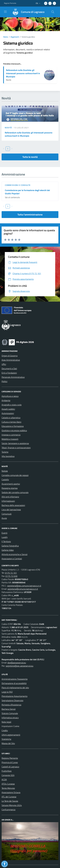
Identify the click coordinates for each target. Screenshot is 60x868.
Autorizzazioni (8, 413)
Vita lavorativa (8, 456)
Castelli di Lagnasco (10, 767)
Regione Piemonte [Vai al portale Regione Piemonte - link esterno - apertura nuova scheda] (10, 3)
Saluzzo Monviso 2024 (12, 805)
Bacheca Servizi (9, 709)
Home (6, 37)
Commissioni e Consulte (18, 185)
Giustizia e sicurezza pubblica (14, 430)
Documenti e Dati (9, 369)
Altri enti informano (10, 497)
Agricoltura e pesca (10, 396)
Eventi (4, 533)
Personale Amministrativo (13, 377)
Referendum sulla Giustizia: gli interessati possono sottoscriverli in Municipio (23, 73)
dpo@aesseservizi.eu (17, 663)
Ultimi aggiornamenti (11, 735)
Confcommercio (8, 810)
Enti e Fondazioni (9, 373)
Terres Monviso (8, 788)
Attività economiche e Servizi (14, 554)
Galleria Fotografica (10, 546)
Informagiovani (8, 501)
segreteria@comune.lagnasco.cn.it (23, 589)
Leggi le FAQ (7, 692)
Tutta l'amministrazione (30, 215)
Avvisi (4, 518)
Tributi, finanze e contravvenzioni (16, 448)
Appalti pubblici (8, 409)
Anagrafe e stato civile (12, 405)
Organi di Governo (10, 356)
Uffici (4, 364)
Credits (5, 730)
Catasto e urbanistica (11, 418)
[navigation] (5, 12)
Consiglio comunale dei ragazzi (15, 475)
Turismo (5, 452)
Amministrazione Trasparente (15, 679)
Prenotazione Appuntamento (14, 696)
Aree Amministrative (11, 360)
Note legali (6, 722)
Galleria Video (8, 550)
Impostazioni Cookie (10, 726)
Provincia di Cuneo (10, 762)
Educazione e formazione (13, 426)
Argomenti (15, 37)
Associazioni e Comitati (12, 559)
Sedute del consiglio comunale (15, 492)
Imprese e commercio (11, 435)
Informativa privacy (10, 718)
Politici (4, 381)
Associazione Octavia (11, 792)
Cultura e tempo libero (11, 422)
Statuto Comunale (10, 713)
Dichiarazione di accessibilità (14, 683)
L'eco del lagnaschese (11, 510)
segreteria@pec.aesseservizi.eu (20, 666)
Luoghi (5, 537)
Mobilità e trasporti (10, 439)
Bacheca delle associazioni (13, 505)
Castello (5, 480)
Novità (9, 128)
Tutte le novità (30, 157)
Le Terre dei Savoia (10, 801)
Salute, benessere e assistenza (15, 443)
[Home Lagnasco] (27, 12)
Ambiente (6, 400)
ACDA (4, 780)
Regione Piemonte (10, 758)
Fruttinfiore (7, 771)
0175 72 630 (11, 576)
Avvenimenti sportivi (11, 484)
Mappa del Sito (8, 743)
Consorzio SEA (8, 775)
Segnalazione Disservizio (12, 700)
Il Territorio (6, 541)
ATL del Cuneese (9, 797)
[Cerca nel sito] (53, 12)
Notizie (5, 471)
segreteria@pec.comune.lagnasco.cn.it (24, 586)
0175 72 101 (11, 573)
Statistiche (6, 739)
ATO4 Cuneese (8, 784)
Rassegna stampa (10, 488)
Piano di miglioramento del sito (15, 688)
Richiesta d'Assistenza (11, 705)
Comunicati (7, 514)
